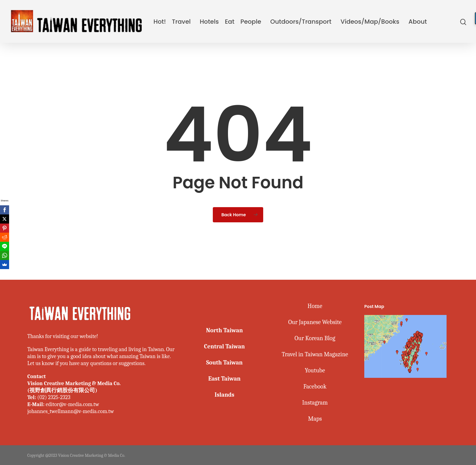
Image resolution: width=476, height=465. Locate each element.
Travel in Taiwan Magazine (315, 354)
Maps (315, 419)
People (251, 22)
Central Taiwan (224, 346)
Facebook (315, 386)
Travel (181, 22)
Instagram (315, 403)
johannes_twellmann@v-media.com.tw (71, 411)
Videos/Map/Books (370, 22)
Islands (224, 395)
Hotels (209, 22)
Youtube (315, 370)
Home (315, 306)
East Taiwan (224, 379)
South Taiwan (224, 362)
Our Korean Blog (315, 338)
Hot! (160, 22)
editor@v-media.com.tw (72, 404)
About (418, 22)
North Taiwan (224, 330)
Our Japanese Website (315, 322)
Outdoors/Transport (301, 22)
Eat (230, 22)
